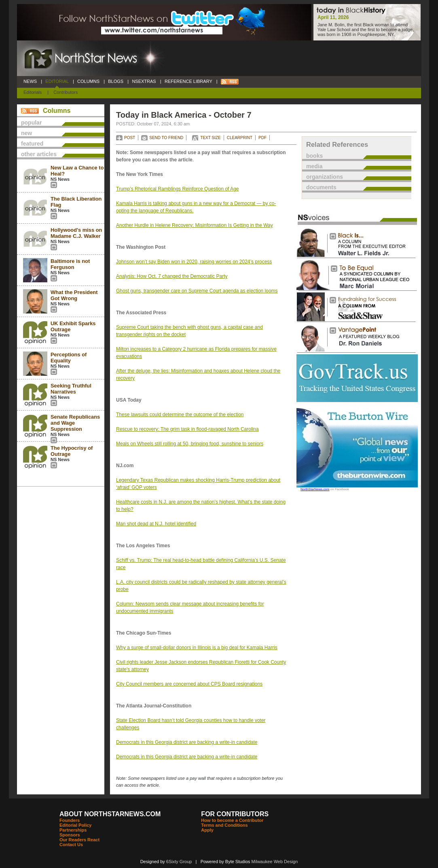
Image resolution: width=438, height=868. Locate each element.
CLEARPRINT (240, 138)
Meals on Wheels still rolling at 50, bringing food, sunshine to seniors (190, 444)
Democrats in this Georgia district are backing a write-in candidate (187, 742)
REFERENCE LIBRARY (188, 81)
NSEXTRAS (144, 81)
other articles (39, 154)
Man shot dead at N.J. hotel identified (156, 524)
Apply (207, 830)
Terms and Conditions (224, 825)
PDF (262, 138)
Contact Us (71, 845)
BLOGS (116, 81)
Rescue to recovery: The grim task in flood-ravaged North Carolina (187, 429)
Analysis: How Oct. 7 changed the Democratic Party (172, 276)
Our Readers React (79, 840)
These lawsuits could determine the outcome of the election (180, 415)
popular (31, 123)
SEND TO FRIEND (166, 138)
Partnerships (73, 830)
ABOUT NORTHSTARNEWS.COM (110, 814)
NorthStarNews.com (315, 489)
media (314, 166)
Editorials (33, 92)
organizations (325, 177)
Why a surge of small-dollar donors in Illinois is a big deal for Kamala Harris (197, 648)
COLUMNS (88, 81)
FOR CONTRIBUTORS (235, 814)
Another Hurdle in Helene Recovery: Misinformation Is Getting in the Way (195, 225)
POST (130, 138)
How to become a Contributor (232, 820)
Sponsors (70, 835)
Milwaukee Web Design (275, 862)
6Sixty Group (179, 862)
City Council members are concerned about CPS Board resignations (189, 684)
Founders (70, 820)
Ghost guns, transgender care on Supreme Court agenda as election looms (197, 291)
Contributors (66, 92)
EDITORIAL (57, 81)
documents (321, 187)
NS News (60, 179)
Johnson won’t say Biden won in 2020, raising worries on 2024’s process (194, 262)
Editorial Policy (75, 825)
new (26, 133)
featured (32, 144)
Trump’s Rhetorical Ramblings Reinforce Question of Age (177, 189)
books (314, 156)
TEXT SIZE (210, 138)
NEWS (30, 81)
